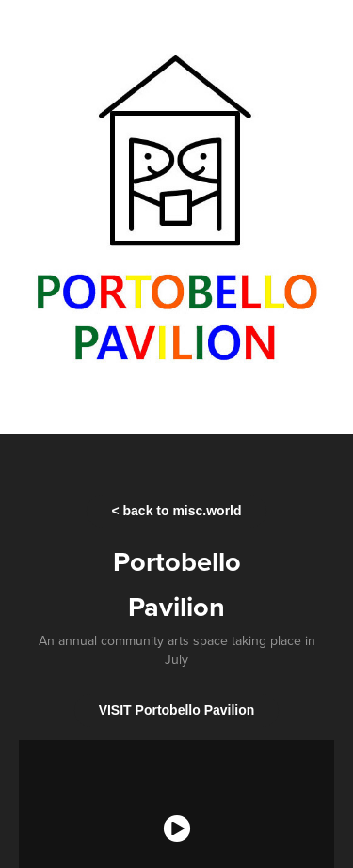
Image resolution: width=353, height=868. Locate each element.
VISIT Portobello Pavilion (177, 710)
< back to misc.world (176, 511)
